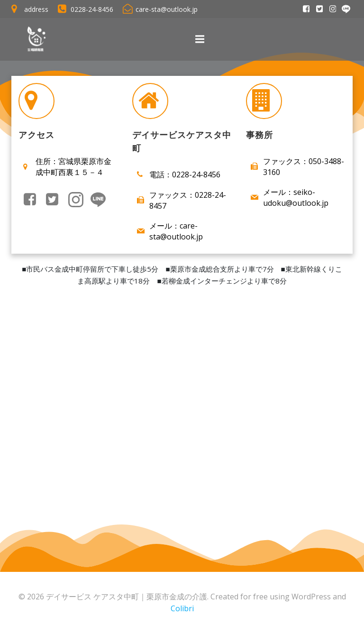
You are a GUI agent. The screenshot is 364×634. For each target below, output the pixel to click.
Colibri (182, 609)
